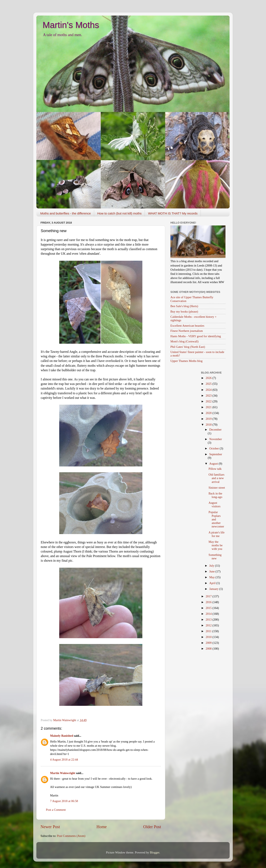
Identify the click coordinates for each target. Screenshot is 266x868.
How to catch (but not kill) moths (119, 213)
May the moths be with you (215, 545)
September (216, 454)
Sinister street (217, 488)
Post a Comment (56, 810)
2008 (209, 649)
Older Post (152, 827)
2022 (209, 401)
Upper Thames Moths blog (186, 361)
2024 (209, 390)
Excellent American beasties (187, 326)
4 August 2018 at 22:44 (64, 760)
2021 (209, 407)
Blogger (155, 852)
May (212, 577)
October (214, 448)
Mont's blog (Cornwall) (184, 341)
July (212, 566)
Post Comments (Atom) (71, 836)
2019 (209, 419)
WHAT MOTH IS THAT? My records (173, 213)
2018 (209, 425)
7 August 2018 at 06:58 (64, 801)
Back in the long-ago (215, 495)
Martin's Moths (71, 25)
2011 (209, 631)
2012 (209, 625)
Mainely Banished (62, 736)
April (213, 583)
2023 (209, 396)
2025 (209, 384)
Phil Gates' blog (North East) (188, 347)
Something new (215, 557)
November (216, 439)
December (215, 430)
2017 (209, 596)
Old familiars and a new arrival (216, 478)
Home (102, 827)
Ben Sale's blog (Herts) (184, 306)
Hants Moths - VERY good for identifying (196, 336)
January (214, 589)
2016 (209, 602)
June (212, 571)
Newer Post (50, 827)
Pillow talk (215, 469)
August (214, 464)
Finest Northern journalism (187, 331)
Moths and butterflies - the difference (66, 213)
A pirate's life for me (216, 534)
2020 (209, 413)
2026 (209, 378)
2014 (209, 614)
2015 (209, 608)
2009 (209, 643)
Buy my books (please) (184, 312)
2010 (209, 637)
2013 (209, 620)
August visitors (214, 505)
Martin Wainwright (63, 773)
